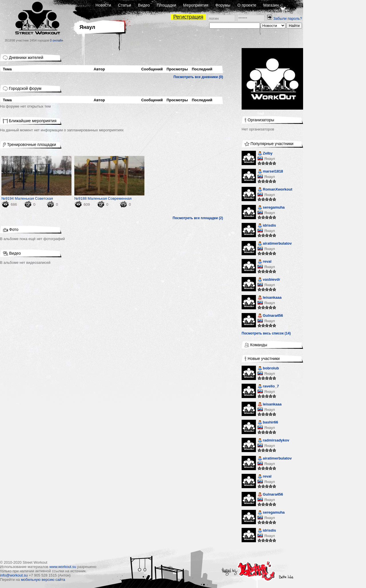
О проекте (247, 5)
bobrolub (268, 369)
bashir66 (268, 423)
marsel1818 (270, 172)
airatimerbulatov (275, 244)
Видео (144, 5)
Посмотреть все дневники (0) (198, 77)
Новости (103, 5)
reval (264, 262)
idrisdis (267, 226)
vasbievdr (269, 280)
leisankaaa (270, 298)
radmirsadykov (273, 441)
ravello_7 (268, 387)
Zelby (265, 154)
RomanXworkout (275, 190)
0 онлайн (57, 40)
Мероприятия (196, 5)
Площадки (166, 5)
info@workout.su (14, 575)
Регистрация (188, 17)
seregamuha (271, 208)
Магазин (271, 5)
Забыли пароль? (288, 18)
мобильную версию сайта (43, 580)
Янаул (269, 159)
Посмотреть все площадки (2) (198, 218)
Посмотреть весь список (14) (266, 333)
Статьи (125, 5)
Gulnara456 (270, 316)
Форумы (223, 5)
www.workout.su (63, 567)
